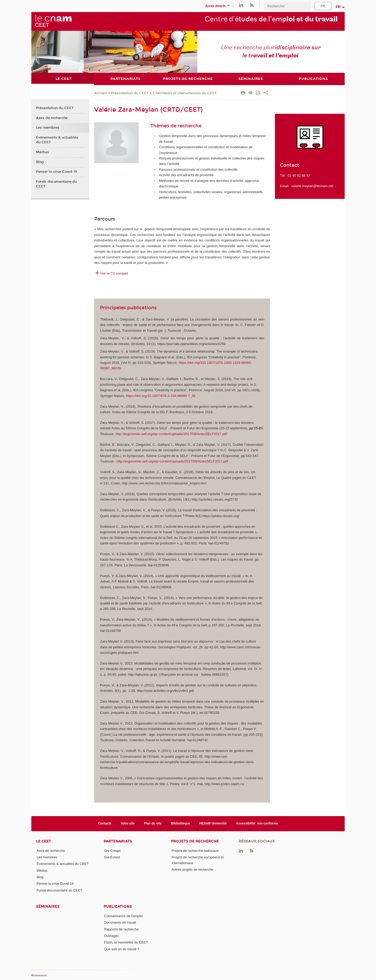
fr (338, 7)
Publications (118, 907)
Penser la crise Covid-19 (57, 172)
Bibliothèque (181, 823)
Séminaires (48, 907)
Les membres (48, 128)
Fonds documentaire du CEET (56, 184)
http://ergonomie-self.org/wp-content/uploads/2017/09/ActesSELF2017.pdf (171, 434)
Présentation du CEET (130, 93)
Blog (40, 162)
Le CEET (44, 841)
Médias (42, 152)
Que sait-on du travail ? (122, 949)
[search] (287, 6)
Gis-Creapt (112, 850)
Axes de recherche (52, 118)
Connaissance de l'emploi (124, 916)
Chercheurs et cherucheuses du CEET (185, 93)
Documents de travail (120, 922)
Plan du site (153, 823)
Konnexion (39, 975)
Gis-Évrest (112, 857)
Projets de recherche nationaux (195, 850)
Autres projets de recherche (192, 869)
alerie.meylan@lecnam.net (313, 186)
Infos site (128, 823)
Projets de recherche (195, 841)
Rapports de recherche (121, 929)
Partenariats (118, 841)
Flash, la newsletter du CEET (126, 942)
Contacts (105, 823)
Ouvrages (111, 936)
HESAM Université (213, 823)
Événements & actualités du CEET (57, 140)
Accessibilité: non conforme (257, 823)
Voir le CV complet (114, 273)
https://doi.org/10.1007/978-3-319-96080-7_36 (161, 396)
